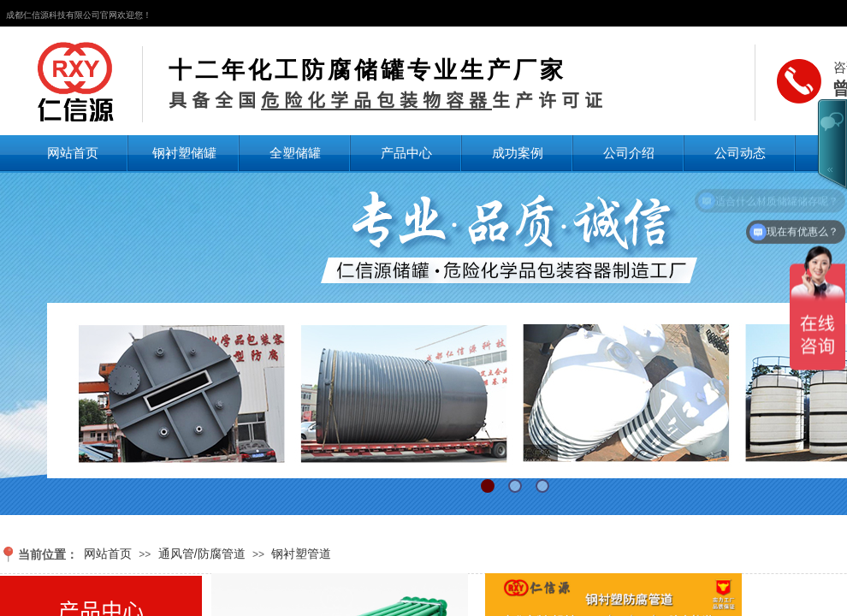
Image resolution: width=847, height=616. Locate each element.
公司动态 (740, 153)
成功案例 (518, 153)
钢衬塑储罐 (184, 153)
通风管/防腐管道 (202, 554)
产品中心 (406, 153)
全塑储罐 (295, 153)
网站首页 (73, 153)
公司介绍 (629, 153)
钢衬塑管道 (301, 554)
